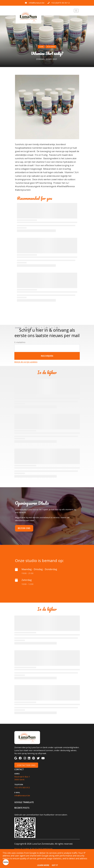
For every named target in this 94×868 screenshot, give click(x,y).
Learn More (43, 865)
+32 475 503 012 (22, 787)
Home (41, 47)
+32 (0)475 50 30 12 (60, 3)
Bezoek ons (24, 528)
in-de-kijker (51, 47)
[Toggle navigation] (76, 11)
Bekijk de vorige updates (26, 362)
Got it (55, 865)
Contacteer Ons (26, 765)
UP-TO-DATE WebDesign (42, 849)
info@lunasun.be (37, 3)
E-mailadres (20, 342)
